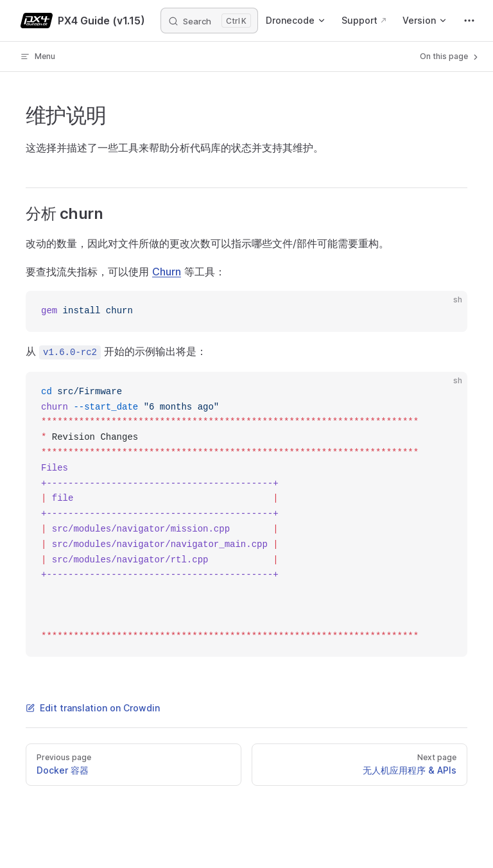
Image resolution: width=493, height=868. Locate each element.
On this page (450, 56)
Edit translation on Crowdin (93, 708)
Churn (167, 272)
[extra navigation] (469, 21)
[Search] (209, 21)
